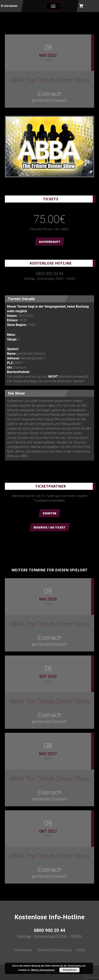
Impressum (23, 950)
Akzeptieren (69, 970)
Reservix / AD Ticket (50, 527)
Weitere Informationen (43, 970)
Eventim (49, 513)
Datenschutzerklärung (54, 950)
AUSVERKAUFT (50, 242)
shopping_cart (81, 6)
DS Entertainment (9, 6)
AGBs (81, 950)
